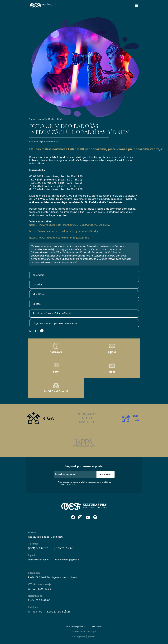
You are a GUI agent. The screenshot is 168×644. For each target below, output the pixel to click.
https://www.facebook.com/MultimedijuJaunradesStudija (64, 231)
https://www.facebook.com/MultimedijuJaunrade (59, 238)
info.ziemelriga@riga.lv (67, 560)
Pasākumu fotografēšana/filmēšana (54, 314)
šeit (75, 262)
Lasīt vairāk (71, 484)
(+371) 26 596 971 (64, 548)
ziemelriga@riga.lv (38, 560)
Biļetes (37, 304)
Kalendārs (38, 275)
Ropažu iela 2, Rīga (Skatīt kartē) (46, 537)
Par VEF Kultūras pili (56, 388)
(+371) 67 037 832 (38, 548)
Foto (56, 368)
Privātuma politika (75, 626)
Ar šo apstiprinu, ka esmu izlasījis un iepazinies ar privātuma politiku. (84, 483)
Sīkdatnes (97, 626)
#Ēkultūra (38, 294)
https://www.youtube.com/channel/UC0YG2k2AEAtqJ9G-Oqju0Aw (70, 225)
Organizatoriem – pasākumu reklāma (55, 323)
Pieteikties (106, 474)
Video (112, 368)
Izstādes (38, 285)
